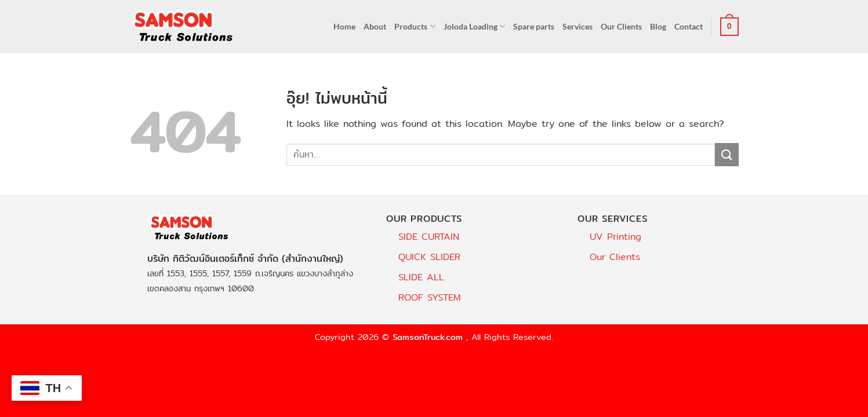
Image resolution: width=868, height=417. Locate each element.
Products (415, 26)
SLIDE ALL (421, 277)
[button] (729, 27)
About (375, 26)
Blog (658, 26)
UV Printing (615, 237)
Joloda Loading (474, 26)
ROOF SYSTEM (430, 297)
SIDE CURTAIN (429, 237)
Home (344, 26)
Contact (689, 26)
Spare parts (534, 26)
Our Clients (621, 26)
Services (578, 26)
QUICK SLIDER (429, 257)
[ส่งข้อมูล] (727, 154)
